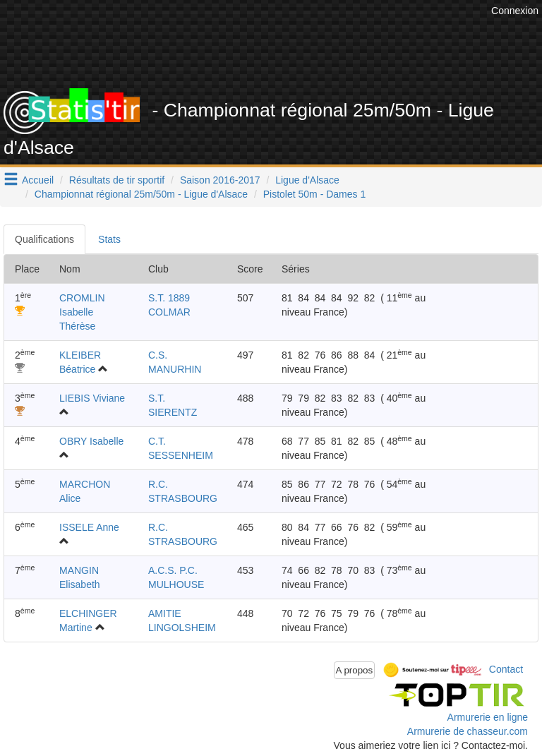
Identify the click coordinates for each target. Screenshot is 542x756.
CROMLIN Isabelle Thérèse (82, 312)
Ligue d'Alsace (307, 180)
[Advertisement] (282, 53)
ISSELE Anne (89, 527)
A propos (355, 670)
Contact (506, 669)
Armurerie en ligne (488, 717)
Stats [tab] (109, 239)
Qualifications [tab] (44, 239)
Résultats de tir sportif (117, 180)
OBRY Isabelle (91, 441)
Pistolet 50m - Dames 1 (315, 194)
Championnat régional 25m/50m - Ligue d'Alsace (141, 194)
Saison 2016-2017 (220, 180)
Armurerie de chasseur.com (468, 731)
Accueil (38, 180)
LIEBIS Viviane (92, 398)
